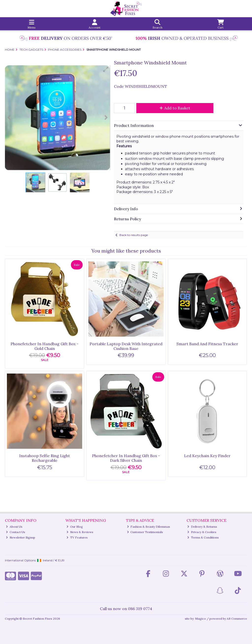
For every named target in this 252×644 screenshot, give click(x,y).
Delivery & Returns (202, 527)
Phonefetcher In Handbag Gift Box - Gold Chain (45, 346)
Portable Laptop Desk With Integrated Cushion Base (126, 346)
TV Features (77, 537)
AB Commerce (237, 619)
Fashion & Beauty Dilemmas (149, 527)
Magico (201, 619)
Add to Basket (175, 108)
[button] (106, 69)
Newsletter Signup (21, 537)
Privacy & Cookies (202, 532)
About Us (14, 527)
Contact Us (16, 532)
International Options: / (35, 560)
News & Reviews (80, 532)
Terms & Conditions (203, 537)
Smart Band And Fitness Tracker (207, 344)
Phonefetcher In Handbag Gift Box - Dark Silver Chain (126, 458)
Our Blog (75, 527)
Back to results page (134, 235)
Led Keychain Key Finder (207, 456)
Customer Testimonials (145, 532)
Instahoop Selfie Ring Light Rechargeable (45, 458)
